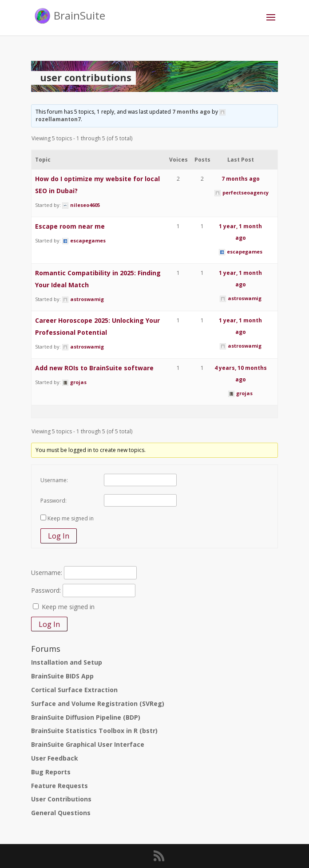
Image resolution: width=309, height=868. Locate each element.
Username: (54, 480)
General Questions (61, 813)
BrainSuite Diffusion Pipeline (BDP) (86, 717)
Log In (59, 536)
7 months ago (191, 112)
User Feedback (55, 758)
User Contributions (61, 799)
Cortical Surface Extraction (74, 690)
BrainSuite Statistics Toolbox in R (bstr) (94, 731)
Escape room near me (70, 226)
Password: (53, 501)
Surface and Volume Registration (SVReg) (98, 704)
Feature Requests (59, 786)
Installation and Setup (67, 662)
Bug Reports (51, 772)
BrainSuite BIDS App (62, 676)
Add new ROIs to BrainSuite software (94, 368)
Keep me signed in (71, 518)
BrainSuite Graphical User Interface (88, 744)
